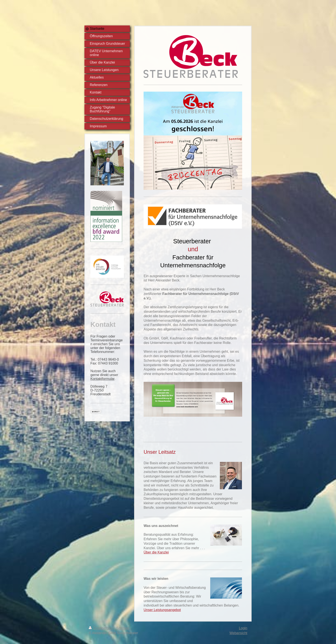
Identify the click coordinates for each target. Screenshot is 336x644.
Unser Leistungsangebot (162, 610)
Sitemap (123, 628)
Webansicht (238, 633)
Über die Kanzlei (156, 552)
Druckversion (102, 628)
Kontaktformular (102, 379)
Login (243, 628)
